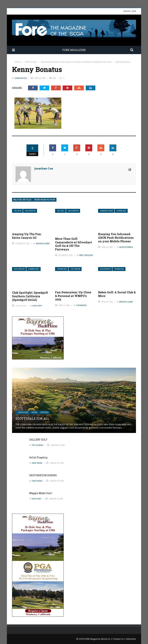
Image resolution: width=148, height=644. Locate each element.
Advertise (131, 639)
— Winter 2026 (23, 412)
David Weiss (37, 463)
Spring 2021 (119, 269)
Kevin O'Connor (126, 247)
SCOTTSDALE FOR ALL (32, 419)
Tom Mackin (81, 305)
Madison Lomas (43, 244)
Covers (34, 412)
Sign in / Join (130, 11)
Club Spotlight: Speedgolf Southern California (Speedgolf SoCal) (30, 296)
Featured (44, 412)
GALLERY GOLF (38, 440)
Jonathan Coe (21, 78)
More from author (45, 200)
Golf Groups (30, 211)
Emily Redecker (86, 255)
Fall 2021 (61, 211)
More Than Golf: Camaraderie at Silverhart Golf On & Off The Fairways (73, 244)
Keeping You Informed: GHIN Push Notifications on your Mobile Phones (116, 238)
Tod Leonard (38, 445)
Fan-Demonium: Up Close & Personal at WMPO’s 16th (73, 296)
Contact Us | (119, 639)
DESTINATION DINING (43, 475)
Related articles (22, 200)
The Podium (75, 269)
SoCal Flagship (38, 457)
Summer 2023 (34, 269)
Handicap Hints (107, 211)
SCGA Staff (37, 306)
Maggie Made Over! (41, 493)
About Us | (107, 639)
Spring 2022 (121, 211)
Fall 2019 (18, 211)
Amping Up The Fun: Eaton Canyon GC (27, 236)
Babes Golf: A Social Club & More (117, 294)
